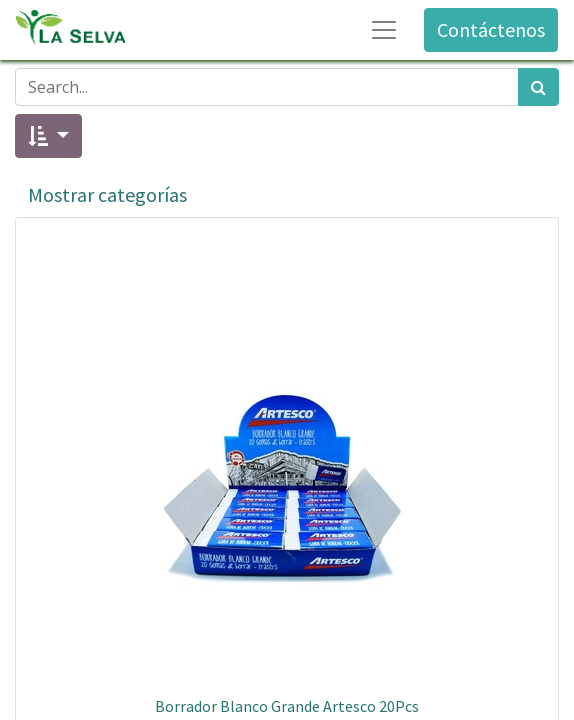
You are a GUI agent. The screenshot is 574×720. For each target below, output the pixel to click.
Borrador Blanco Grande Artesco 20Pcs (287, 706)
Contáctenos (491, 29)
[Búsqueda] (538, 87)
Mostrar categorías (107, 194)
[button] (48, 136)
